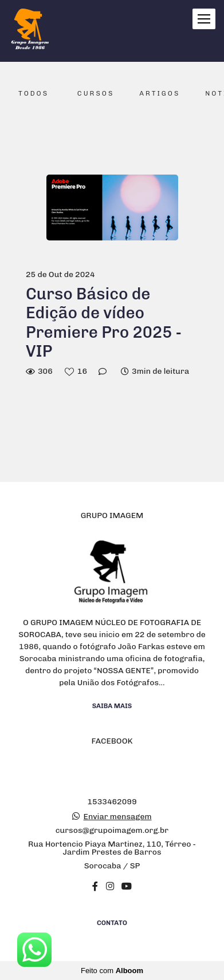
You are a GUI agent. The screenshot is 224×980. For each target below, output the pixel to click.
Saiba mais (112, 706)
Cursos (96, 93)
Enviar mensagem (118, 817)
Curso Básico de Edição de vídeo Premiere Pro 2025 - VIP (104, 323)
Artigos (160, 93)
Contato (112, 923)
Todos (34, 93)
